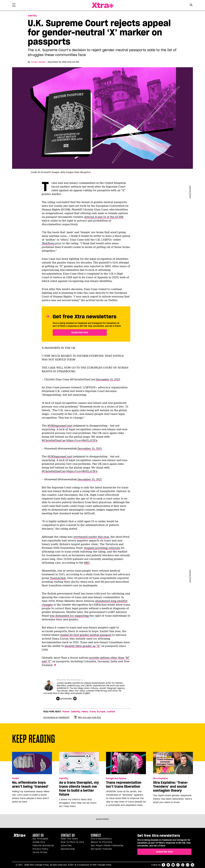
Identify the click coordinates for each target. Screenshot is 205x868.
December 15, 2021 (108, 379)
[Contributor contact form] (75, 699)
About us (38, 835)
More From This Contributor (69, 680)
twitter (168, 865)
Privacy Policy (41, 849)
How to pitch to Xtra (72, 842)
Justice (111, 712)
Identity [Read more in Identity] (32, 16)
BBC (87, 563)
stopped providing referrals (102, 548)
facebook (163, 865)
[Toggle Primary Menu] (14, 6)
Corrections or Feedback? (57, 717)
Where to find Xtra (102, 842)
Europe (101, 712)
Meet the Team (69, 839)
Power (66, 712)
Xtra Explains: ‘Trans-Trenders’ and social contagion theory (171, 787)
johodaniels (66, 699)
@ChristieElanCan (54, 440)
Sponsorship (68, 849)
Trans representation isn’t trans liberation (124, 785)
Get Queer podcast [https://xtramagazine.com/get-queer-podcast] (101, 849)
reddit (188, 865)
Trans (93, 712)
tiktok (183, 865)
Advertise (66, 846)
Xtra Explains (160, 778)
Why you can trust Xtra (87, 717)
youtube (173, 865)
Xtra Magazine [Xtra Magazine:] (20, 836)
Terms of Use (40, 852)
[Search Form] (191, 5)
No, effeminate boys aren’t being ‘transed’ (30, 785)
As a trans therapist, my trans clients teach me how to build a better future (79, 789)
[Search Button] (191, 5)
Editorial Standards (43, 846)
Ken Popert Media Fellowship (107, 846)
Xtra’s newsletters (101, 839)
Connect (96, 835)
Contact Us (68, 835)
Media (15, 778)
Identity (76, 712)
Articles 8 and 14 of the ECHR (104, 217)
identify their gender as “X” (83, 646)
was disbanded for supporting (69, 616)
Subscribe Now (80, 332)
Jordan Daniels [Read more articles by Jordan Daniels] (38, 62)
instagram (178, 865)
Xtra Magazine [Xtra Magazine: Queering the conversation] (102, 5)
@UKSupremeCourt (60, 426)
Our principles (40, 839)
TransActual (58, 578)
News (85, 712)
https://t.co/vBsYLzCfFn (82, 440)
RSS (192, 865)
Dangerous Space (116, 778)
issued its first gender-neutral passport (86, 635)
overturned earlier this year (91, 537)
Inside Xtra (39, 842)
